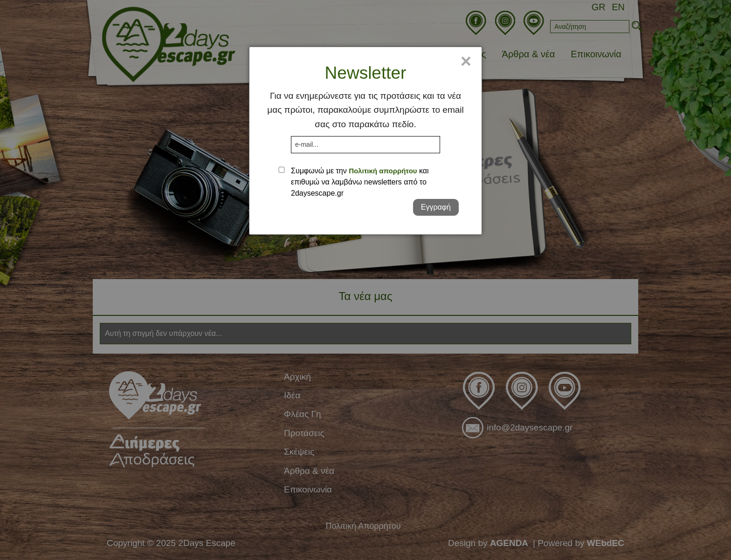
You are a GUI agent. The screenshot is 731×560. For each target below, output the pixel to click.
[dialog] (365, 141)
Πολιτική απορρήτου (383, 171)
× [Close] (466, 61)
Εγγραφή (436, 207)
